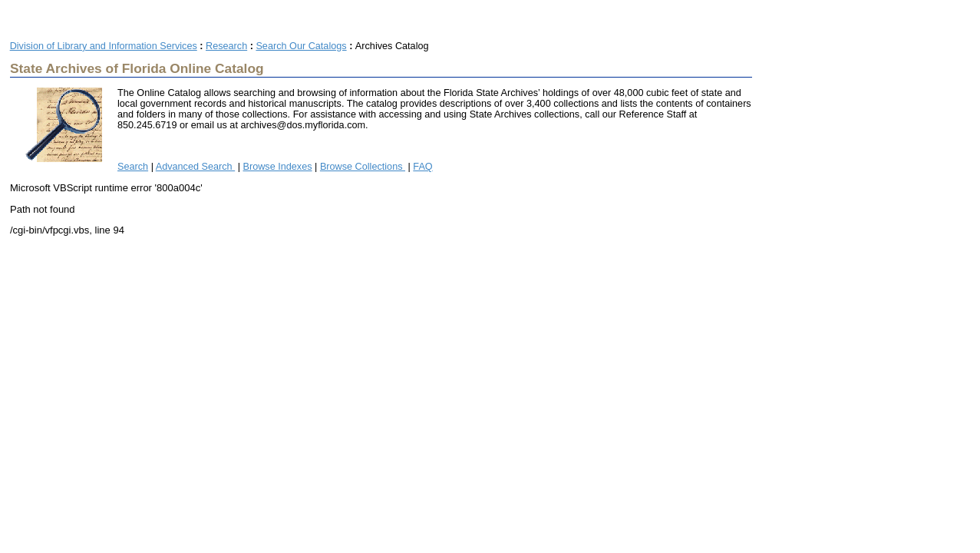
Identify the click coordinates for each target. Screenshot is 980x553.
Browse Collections (363, 167)
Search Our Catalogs (301, 46)
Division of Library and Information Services (104, 46)
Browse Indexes (278, 167)
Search (133, 167)
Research (226, 46)
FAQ (422, 167)
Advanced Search (195, 167)
